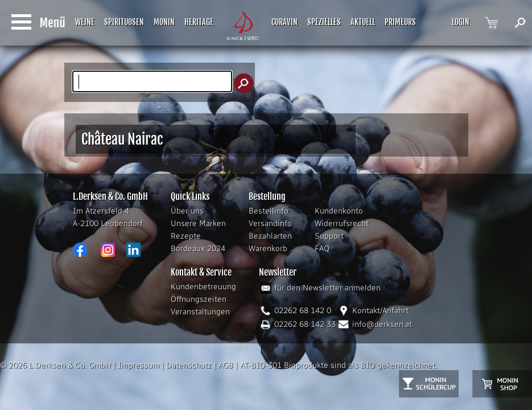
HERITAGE (199, 22)
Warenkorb (268, 249)
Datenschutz (189, 365)
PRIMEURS (400, 22)
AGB (226, 365)
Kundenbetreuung (203, 287)
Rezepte (186, 236)
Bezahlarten (270, 236)
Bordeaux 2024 (198, 249)
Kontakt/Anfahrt (380, 311)
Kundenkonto (339, 211)
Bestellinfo (269, 211)
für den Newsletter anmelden (327, 288)
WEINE (85, 22)
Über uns (187, 211)
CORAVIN (284, 22)
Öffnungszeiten (199, 299)
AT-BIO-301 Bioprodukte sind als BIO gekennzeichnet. (339, 365)
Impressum (139, 365)
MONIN (164, 22)
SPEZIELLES (324, 22)
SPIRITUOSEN (124, 22)
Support (329, 236)
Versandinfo (270, 224)
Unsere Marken (198, 224)
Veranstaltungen (200, 312)
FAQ (322, 249)
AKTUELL (363, 22)
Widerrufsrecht (342, 224)
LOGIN (461, 22)
